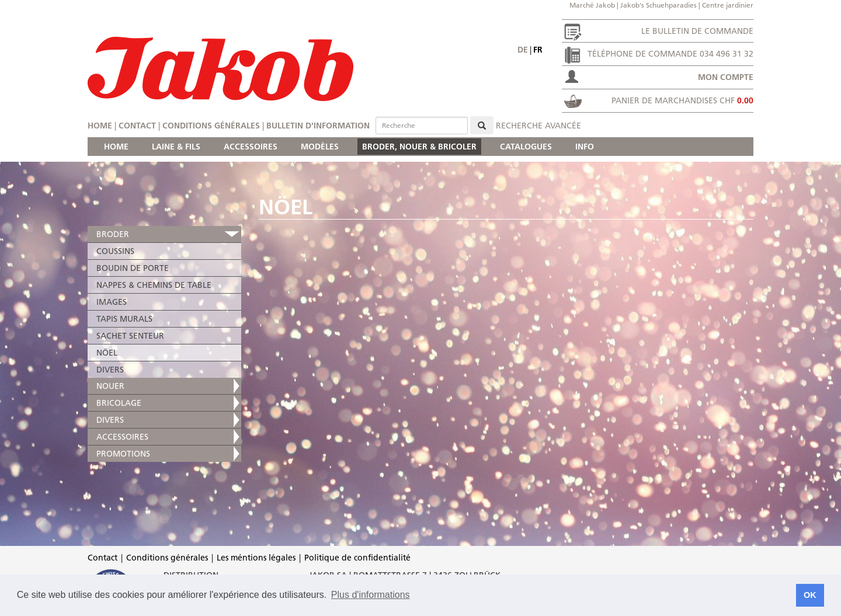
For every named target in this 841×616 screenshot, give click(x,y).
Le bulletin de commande (697, 31)
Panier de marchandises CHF (682, 100)
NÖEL (107, 353)
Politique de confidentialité (357, 558)
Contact (137, 126)
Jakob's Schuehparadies (658, 5)
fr (538, 50)
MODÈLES (320, 147)
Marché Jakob (592, 5)
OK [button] (810, 595)
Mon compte (726, 77)
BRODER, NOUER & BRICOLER (419, 147)
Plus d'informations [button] (371, 595)
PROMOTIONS (123, 454)
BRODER (113, 234)
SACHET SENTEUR (130, 336)
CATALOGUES (526, 147)
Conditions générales (211, 126)
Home (100, 126)
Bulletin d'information (318, 126)
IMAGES (112, 302)
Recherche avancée (538, 126)
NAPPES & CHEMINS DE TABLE (154, 285)
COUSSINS (115, 251)
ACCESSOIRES (251, 147)
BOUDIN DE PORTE (133, 268)
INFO (585, 147)
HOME (116, 147)
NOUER (110, 386)
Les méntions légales (256, 558)
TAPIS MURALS (124, 319)
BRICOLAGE (119, 403)
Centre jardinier (728, 5)
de (523, 50)
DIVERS (110, 370)
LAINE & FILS (176, 147)
